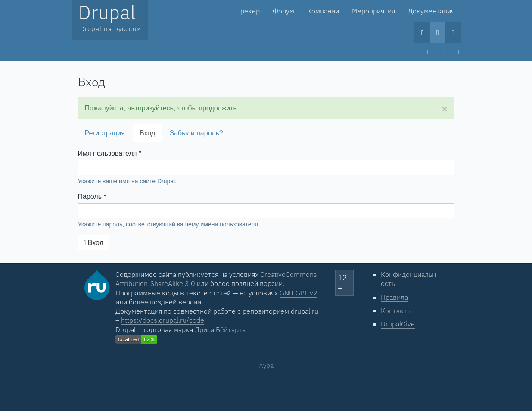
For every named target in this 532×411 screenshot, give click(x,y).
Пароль (92, 196)
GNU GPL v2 (299, 293)
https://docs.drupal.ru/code (163, 320)
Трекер (248, 11)
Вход (149, 135)
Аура (266, 365)
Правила (394, 297)
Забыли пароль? (196, 133)
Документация (431, 11)
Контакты (396, 311)
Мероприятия (373, 11)
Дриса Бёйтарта (220, 329)
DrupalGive (398, 324)
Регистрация (105, 133)
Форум (283, 11)
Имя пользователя (110, 153)
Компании (323, 11)
